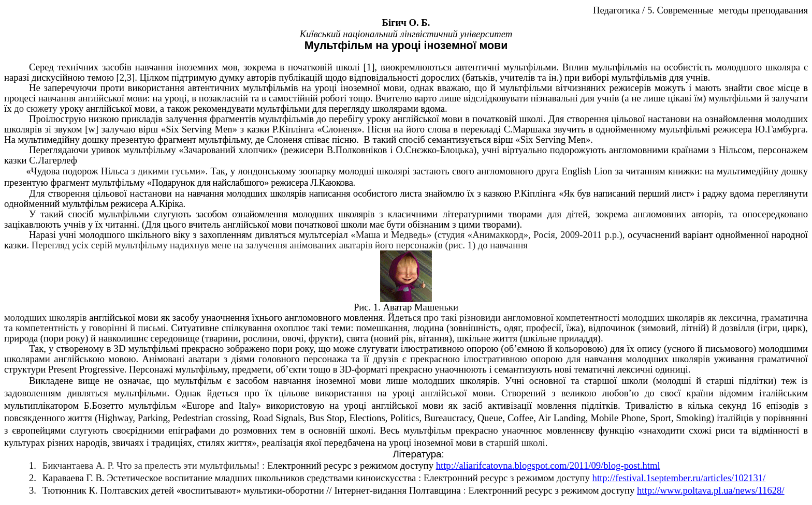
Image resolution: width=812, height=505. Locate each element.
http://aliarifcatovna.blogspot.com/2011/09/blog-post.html (548, 465)
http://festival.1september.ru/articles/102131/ (679, 478)
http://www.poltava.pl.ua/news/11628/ (711, 490)
